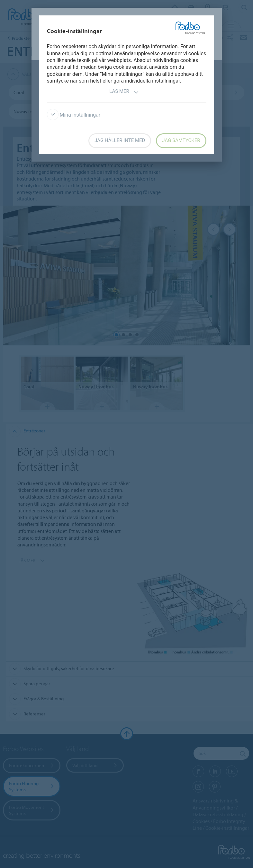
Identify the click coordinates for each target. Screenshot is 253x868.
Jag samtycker (181, 140)
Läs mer (124, 92)
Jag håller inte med (120, 140)
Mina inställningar (74, 115)
